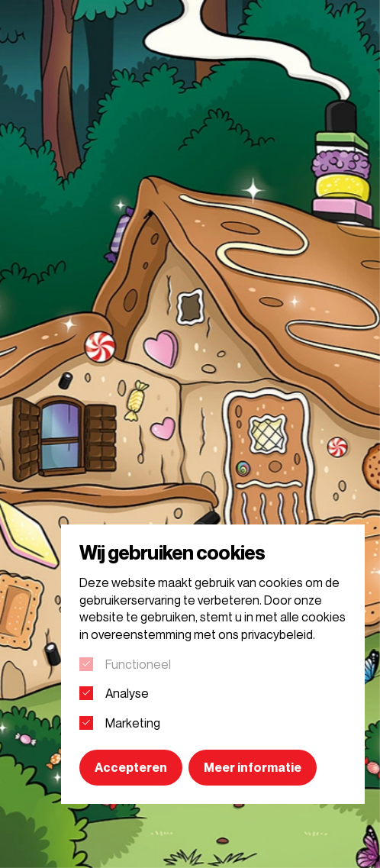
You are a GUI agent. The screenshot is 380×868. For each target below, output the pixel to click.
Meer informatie (253, 767)
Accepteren (131, 767)
